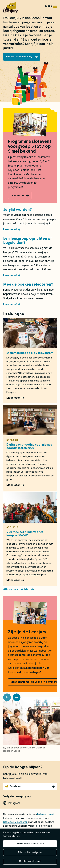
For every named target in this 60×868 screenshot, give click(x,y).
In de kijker (15, 314)
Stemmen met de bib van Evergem (30, 353)
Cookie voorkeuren (30, 861)
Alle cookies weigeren (30, 852)
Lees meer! (10, 230)
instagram (14, 803)
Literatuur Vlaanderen (15, 822)
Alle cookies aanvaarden (30, 844)
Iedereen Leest (46, 814)
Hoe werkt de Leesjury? (20, 57)
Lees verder (18, 195)
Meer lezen (13, 398)
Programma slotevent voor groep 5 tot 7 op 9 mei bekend (30, 147)
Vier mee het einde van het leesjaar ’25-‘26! (25, 534)
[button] (7, 697)
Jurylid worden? (17, 210)
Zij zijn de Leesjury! (28, 632)
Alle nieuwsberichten (17, 589)
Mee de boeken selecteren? (28, 285)
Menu (55, 7)
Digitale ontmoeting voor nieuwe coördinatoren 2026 (29, 446)
